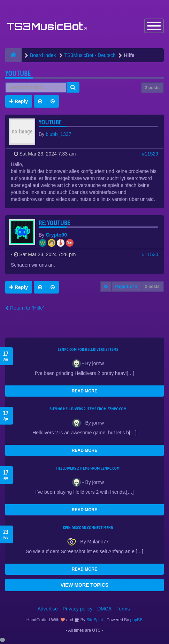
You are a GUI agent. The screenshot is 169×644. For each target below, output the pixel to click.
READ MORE (84, 391)
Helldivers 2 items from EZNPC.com (88, 468)
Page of (126, 287)
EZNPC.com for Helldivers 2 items (88, 349)
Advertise (48, 609)
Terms (123, 609)
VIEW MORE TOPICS (84, 585)
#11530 (150, 254)
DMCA (104, 609)
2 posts (152, 88)
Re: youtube (54, 223)
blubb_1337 (58, 134)
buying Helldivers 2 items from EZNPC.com (88, 409)
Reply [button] (19, 101)
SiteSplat (94, 620)
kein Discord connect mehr (88, 528)
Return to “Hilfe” (25, 308)
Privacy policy (78, 609)
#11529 (150, 154)
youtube (18, 73)
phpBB (137, 620)
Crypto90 (56, 235)
